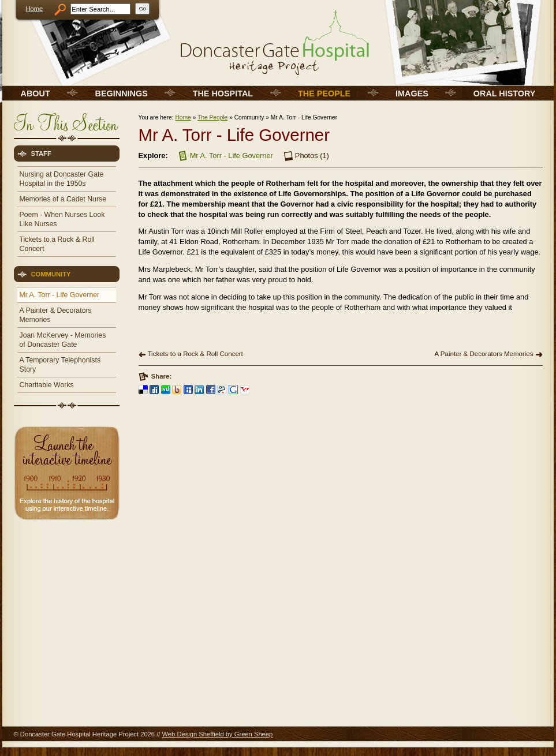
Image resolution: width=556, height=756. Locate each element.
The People (212, 117)
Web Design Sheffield (193, 734)
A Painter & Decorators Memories (484, 354)
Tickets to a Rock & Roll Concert (195, 354)
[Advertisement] (66, 606)
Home (35, 9)
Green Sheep (254, 734)
